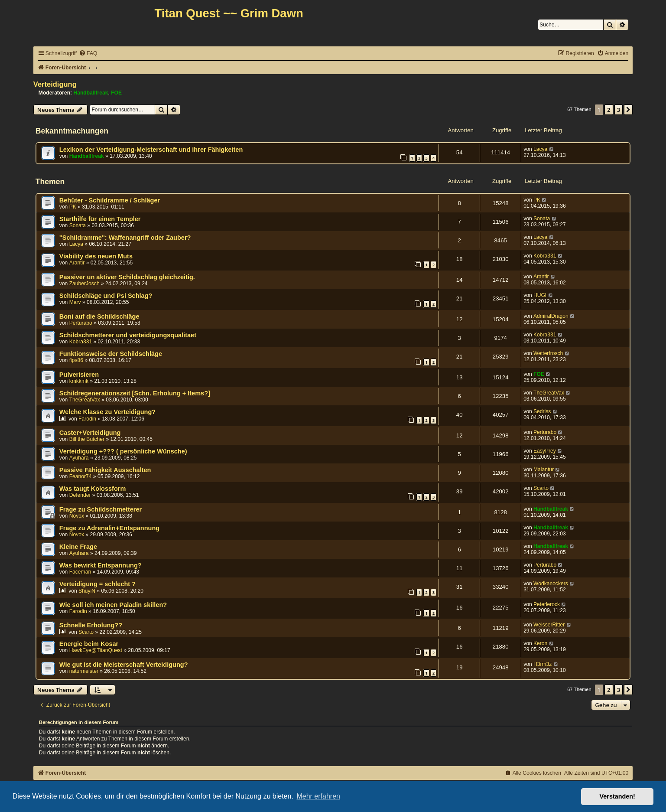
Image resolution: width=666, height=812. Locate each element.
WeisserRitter (549, 625)
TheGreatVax (85, 400)
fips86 (76, 360)
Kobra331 (545, 256)
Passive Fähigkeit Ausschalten (105, 470)
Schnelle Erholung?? (91, 625)
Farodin (87, 419)
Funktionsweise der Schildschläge (111, 354)
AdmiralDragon (551, 316)
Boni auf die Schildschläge (99, 316)
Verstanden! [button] (617, 796)
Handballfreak (91, 93)
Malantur (544, 470)
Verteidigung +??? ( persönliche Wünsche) (123, 451)
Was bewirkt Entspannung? (101, 565)
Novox (77, 516)
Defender (80, 495)
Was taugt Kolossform (93, 489)
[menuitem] (88, 54)
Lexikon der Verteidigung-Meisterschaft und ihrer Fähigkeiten (151, 150)
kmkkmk (79, 381)
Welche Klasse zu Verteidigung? (107, 412)
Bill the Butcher (87, 439)
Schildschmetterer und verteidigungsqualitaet (128, 335)
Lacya (540, 149)
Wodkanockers (551, 584)
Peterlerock (547, 604)
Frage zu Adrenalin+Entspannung (109, 528)
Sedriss (542, 411)
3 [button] (619, 110)
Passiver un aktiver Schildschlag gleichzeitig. (127, 277)
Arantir (77, 263)
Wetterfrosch (548, 353)
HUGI (540, 295)
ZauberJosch (84, 284)
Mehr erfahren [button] (318, 796)
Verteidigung (55, 84)
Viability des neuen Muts (96, 256)
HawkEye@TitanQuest (96, 650)
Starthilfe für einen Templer (100, 219)
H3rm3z (543, 664)
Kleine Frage (78, 547)
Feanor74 (81, 476)
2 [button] (609, 110)
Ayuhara (79, 458)
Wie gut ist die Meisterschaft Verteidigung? (124, 665)
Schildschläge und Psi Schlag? (106, 296)
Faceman (80, 572)
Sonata (78, 225)
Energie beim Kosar (89, 644)
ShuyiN (87, 591)
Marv (75, 302)
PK (73, 207)
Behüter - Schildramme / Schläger (110, 200)
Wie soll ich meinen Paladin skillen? (113, 605)
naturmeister (84, 671)
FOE (116, 93)
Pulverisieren (79, 375)
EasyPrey (545, 451)
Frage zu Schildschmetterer (101, 509)
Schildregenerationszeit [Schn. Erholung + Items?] (135, 393)
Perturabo (81, 323)
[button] (628, 110)
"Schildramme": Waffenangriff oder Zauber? (125, 238)
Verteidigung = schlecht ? (97, 584)
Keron (540, 643)
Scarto (541, 488)
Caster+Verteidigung (90, 433)
